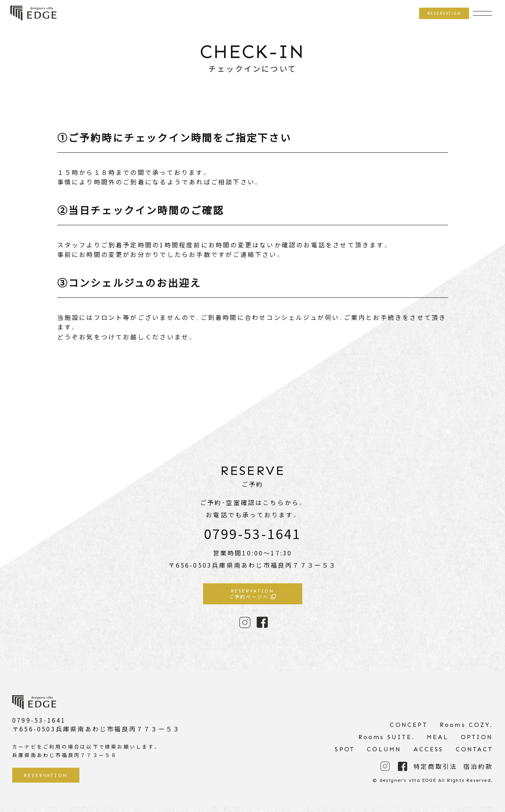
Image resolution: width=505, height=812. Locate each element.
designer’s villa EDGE (33, 13)
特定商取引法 (435, 772)
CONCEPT (408, 730)
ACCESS (428, 754)
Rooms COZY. (466, 730)
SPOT (345, 754)
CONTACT (474, 754)
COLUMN (384, 754)
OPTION (477, 742)
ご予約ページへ (253, 596)
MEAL (438, 742)
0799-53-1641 (252, 534)
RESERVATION (441, 13)
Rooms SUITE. (386, 742)
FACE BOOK (262, 625)
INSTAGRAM (245, 625)
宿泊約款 (478, 772)
